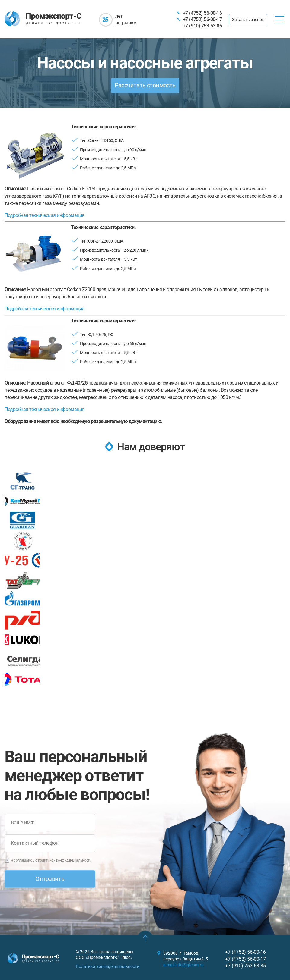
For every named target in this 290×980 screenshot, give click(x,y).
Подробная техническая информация (45, 215)
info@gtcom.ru (190, 965)
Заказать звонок (248, 20)
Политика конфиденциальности (108, 966)
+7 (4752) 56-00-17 (202, 19)
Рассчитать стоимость (145, 85)
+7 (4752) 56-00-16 (202, 13)
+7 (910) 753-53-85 (202, 26)
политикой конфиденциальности (65, 860)
